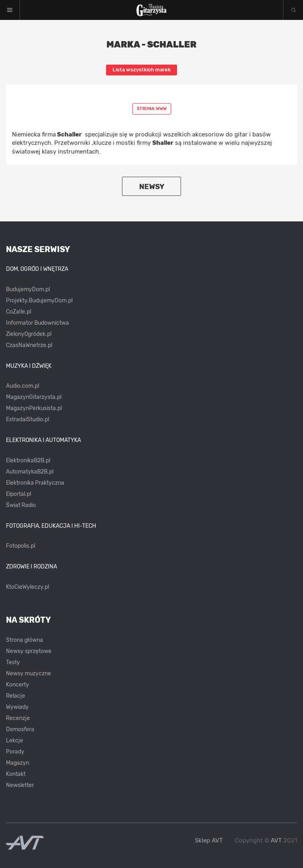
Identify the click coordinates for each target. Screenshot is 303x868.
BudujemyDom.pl (28, 289)
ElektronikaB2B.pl (28, 461)
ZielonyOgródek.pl (29, 334)
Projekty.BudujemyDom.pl (39, 301)
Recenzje (18, 718)
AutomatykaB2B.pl (30, 472)
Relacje (16, 696)
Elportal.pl (19, 494)
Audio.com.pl (23, 386)
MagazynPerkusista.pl (34, 408)
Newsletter (20, 785)
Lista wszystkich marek (142, 70)
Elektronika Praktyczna (35, 483)
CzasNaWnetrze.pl (29, 345)
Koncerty (18, 685)
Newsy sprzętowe (29, 651)
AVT (276, 840)
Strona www (152, 109)
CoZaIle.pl (19, 312)
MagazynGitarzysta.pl (34, 397)
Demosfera (20, 729)
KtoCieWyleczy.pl (28, 587)
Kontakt (16, 774)
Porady (15, 752)
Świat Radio (21, 505)
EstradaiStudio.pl (28, 419)
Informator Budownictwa (37, 323)
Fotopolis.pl (21, 546)
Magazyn (18, 763)
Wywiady (17, 707)
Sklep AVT (209, 841)
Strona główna (25, 640)
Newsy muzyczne (29, 674)
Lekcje (15, 741)
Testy (13, 662)
